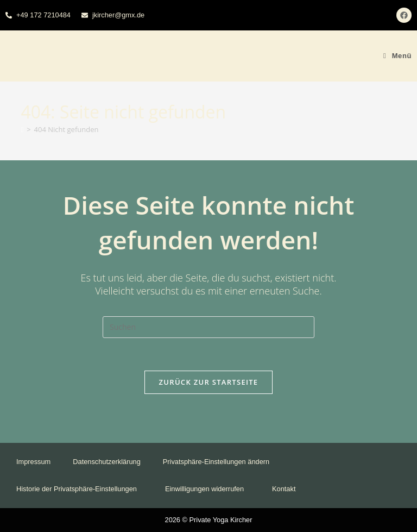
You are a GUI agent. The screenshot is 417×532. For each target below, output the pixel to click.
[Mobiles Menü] (397, 56)
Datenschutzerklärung (106, 462)
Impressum (33, 462)
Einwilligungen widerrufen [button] (207, 489)
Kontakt (284, 489)
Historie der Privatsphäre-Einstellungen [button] (80, 489)
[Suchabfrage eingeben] (208, 327)
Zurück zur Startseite (209, 382)
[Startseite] (22, 129)
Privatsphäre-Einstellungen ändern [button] (219, 462)
